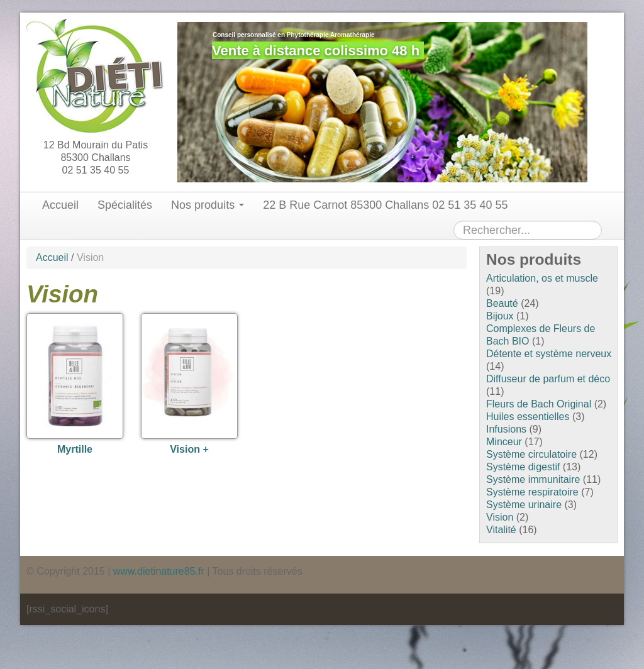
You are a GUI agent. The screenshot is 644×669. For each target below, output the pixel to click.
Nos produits (208, 205)
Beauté (502, 303)
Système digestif (523, 467)
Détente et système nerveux (549, 354)
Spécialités (125, 205)
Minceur (504, 442)
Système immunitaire (533, 479)
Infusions (506, 429)
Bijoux (500, 316)
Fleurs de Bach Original (539, 404)
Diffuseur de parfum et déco (548, 379)
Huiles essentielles (528, 417)
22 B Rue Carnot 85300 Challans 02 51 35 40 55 (385, 205)
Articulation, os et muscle (542, 278)
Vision (500, 517)
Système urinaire (524, 505)
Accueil (60, 205)
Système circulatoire (531, 454)
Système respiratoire (532, 492)
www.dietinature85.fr (159, 571)
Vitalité (501, 530)
